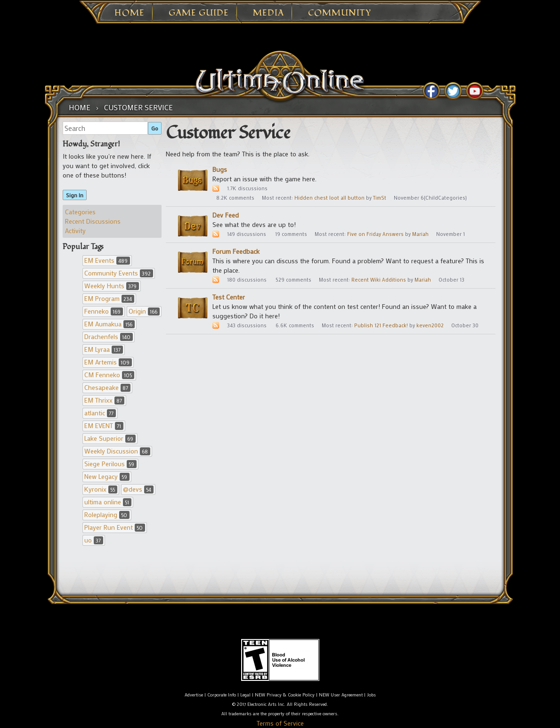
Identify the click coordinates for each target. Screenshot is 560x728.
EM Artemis (108, 362)
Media (268, 13)
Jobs (371, 695)
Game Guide (199, 13)
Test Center (229, 297)
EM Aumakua (110, 324)
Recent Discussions (93, 221)
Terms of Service (280, 723)
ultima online (108, 502)
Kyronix (101, 489)
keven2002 (430, 325)
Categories (80, 212)
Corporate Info (222, 695)
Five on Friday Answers (375, 234)
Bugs (220, 169)
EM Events (107, 260)
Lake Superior (110, 438)
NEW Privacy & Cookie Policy (285, 695)
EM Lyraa (104, 349)
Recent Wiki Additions (379, 280)
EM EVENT (104, 425)
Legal (245, 695)
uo (94, 540)
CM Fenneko (109, 375)
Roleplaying (107, 514)
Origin (144, 311)
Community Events (119, 273)
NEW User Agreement (341, 695)
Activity (75, 231)
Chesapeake (107, 387)
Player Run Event (115, 527)
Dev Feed (226, 215)
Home (130, 13)
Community (340, 13)
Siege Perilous (110, 464)
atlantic (100, 413)
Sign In (75, 195)
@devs (138, 489)
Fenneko (104, 311)
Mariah (420, 234)
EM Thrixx (104, 400)
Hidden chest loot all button (329, 198)
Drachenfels (109, 336)
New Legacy (107, 476)
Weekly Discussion (117, 451)
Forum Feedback (236, 251)
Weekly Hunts (112, 286)
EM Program (109, 298)
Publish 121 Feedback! (381, 325)
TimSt (380, 198)
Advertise (194, 695)
